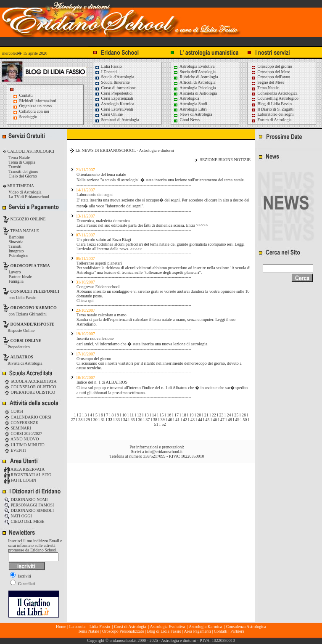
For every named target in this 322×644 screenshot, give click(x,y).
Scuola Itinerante (112, 82)
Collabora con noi (34, 111)
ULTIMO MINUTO (24, 445)
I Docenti (106, 72)
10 (124, 415)
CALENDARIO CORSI (28, 417)
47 (222, 420)
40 (170, 420)
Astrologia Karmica (114, 104)
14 (154, 415)
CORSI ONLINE (26, 341)
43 (193, 420)
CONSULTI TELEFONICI (35, 291)
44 (200, 420)
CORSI (14, 411)
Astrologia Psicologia (194, 88)
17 (177, 415)
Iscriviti (21, 576)
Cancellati (22, 584)
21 (206, 415)
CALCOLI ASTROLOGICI (30, 151)
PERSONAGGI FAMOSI (29, 505)
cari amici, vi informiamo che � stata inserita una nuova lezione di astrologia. (143, 344)
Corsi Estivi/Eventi (114, 109)
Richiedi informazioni (38, 101)
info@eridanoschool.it (164, 452)
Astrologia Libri (190, 109)
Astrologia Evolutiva (194, 66)
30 (95, 420)
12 (139, 415)
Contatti (26, 95)
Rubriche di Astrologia (196, 77)
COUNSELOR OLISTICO (30, 387)
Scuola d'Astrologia (114, 77)
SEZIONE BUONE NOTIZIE (225, 160)
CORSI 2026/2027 (23, 433)
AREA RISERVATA (24, 469)
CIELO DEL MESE (24, 521)
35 (133, 420)
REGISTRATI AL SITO (28, 475)
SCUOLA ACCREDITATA (30, 381)
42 (185, 420)
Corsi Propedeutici (113, 93)
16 (169, 415)
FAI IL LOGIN (20, 480)
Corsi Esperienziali (114, 98)
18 (184, 415)
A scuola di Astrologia (195, 93)
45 (207, 420)
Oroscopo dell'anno (274, 77)
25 (236, 415)
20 (199, 415)
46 (215, 420)
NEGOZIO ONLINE (28, 219)
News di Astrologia (193, 114)
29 (88, 420)
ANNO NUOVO (21, 439)
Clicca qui (85, 301)
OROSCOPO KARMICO (34, 308)
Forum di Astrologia (271, 120)
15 (161, 415)
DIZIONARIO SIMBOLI (29, 510)
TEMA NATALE (24, 231)
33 (118, 420)
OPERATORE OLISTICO (30, 392)
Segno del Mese (268, 82)
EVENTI (15, 450)
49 (238, 420)
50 (245, 420)
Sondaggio (28, 117)
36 (140, 420)
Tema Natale (265, 88)
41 (177, 420)
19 (191, 415)
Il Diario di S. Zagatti (272, 109)
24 (229, 415)
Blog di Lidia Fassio (271, 104)
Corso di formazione (115, 88)
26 (244, 415)
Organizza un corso (36, 106)
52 (164, 424)
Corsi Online (109, 114)
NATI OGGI (18, 516)
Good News (186, 120)
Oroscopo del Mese (271, 72)
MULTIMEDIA (20, 186)
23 (222, 415)
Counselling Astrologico (275, 98)
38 (155, 420)
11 (132, 415)
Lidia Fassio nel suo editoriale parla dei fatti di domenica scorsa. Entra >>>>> (142, 225)
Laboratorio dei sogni (272, 114)
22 (214, 415)
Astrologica (186, 98)
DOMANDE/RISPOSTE (33, 324)
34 (125, 420)
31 (103, 420)
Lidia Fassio (108, 66)
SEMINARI (18, 428)
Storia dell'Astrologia (194, 72)
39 (163, 420)
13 (147, 415)
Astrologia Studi (190, 104)
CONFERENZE (21, 423)
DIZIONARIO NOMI (26, 500)
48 (230, 420)
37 (148, 420)
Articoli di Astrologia (194, 82)
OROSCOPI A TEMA (30, 266)
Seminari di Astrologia (117, 120)
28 (80, 420)
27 (73, 420)
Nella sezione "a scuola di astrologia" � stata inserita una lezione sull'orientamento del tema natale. (161, 180)
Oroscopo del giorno (272, 66)
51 (156, 424)
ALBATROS (22, 357)
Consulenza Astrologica (274, 93)
